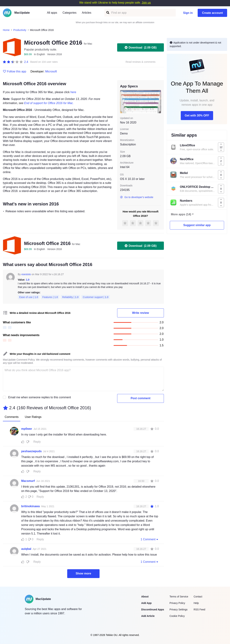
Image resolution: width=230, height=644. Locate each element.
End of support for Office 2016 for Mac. (49, 103)
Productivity (20, 30)
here (73, 92)
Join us (146, 3)
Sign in (188, 13)
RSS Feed (199, 609)
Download (141, 47)
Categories (69, 13)
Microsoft (51, 71)
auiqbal (26, 549)
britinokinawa (30, 506)
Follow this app (15, 72)
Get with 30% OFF (197, 115)
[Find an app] (108, 13)
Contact (198, 597)
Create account (212, 13)
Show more (83, 573)
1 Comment (150, 539)
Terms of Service (179, 597)
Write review (141, 313)
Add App (146, 603)
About (145, 597)
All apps (52, 13)
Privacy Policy (177, 603)
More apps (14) (181, 214)
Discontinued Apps (153, 609)
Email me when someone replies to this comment (40, 397)
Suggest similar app (197, 225)
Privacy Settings (178, 609)
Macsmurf (28, 481)
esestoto (26, 274)
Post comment (141, 398)
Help (196, 603)
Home (6, 30)
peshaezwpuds (31, 451)
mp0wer (27, 429)
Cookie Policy (177, 616)
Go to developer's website (137, 197)
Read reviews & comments (141, 62)
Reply (37, 442)
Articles (86, 13)
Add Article (148, 616)
